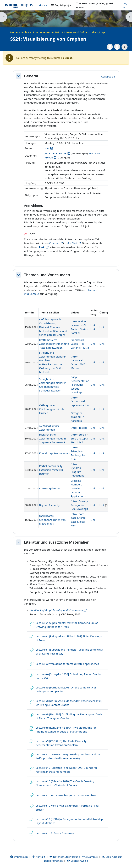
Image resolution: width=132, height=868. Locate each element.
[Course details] (125, 47)
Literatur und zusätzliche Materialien (57, 542)
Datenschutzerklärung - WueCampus (73, 857)
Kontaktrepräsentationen (54, 453)
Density (83, 501)
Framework (78, 340)
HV (84, 325)
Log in (125, 5)
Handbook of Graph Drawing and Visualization (56, 610)
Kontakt (38, 857)
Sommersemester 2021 (47, 32)
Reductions (78, 475)
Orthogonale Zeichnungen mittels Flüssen (52, 409)
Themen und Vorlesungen (47, 275)
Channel (54, 243)
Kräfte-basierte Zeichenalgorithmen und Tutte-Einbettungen (54, 344)
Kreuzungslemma (50, 488)
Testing (83, 428)
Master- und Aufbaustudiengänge (85, 32)
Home (14, 32)
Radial (75, 329)
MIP (73, 525)
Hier (47, 148)
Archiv (25, 32)
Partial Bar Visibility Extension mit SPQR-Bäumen (51, 470)
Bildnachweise (77, 861)
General (31, 76)
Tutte (86, 348)
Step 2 (75, 438)
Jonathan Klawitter (56, 153)
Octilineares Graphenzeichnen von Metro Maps (52, 520)
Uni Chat (72, 243)
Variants (76, 348)
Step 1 (82, 435)
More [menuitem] (42, 5)
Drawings (77, 392)
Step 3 (84, 438)
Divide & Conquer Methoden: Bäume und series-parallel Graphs (53, 331)
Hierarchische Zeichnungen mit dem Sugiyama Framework (53, 438)
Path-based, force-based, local (79, 518)
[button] (61, 5)
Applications (78, 496)
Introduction (78, 321)
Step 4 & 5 (77, 442)
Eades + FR (77, 344)
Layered (76, 325)
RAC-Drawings (79, 509)
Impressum (19, 857)
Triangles (76, 451)
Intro (74, 356)
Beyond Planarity (49, 505)
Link (93, 325)
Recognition (78, 505)
